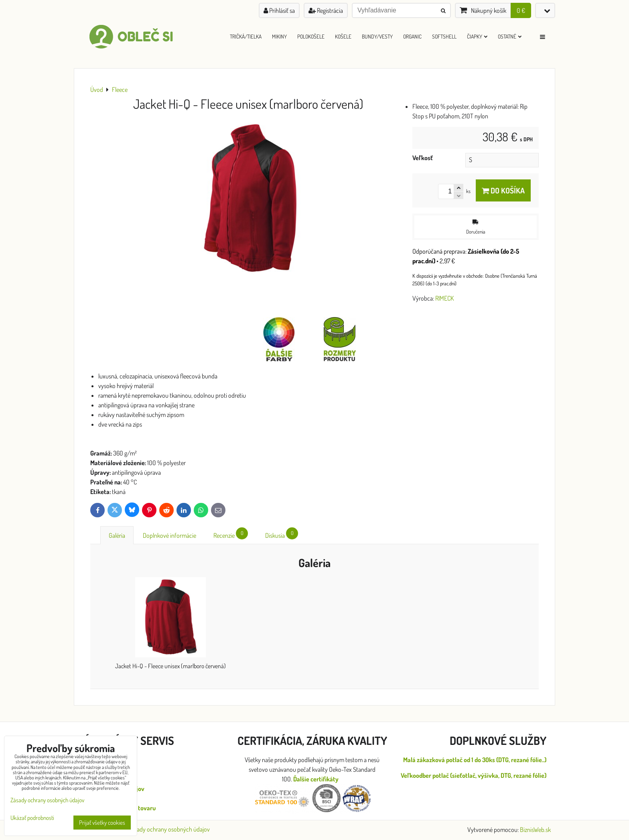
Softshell (444, 36)
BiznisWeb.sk (535, 830)
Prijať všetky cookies (102, 823)
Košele (343, 36)
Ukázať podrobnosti (32, 818)
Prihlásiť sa (279, 10)
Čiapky (477, 36)
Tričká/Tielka (246, 36)
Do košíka (503, 190)
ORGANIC (412, 36)
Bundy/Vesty (377, 36)
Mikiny (279, 36)
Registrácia (326, 10)
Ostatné (510, 36)
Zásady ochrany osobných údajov (169, 829)
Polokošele (311, 36)
